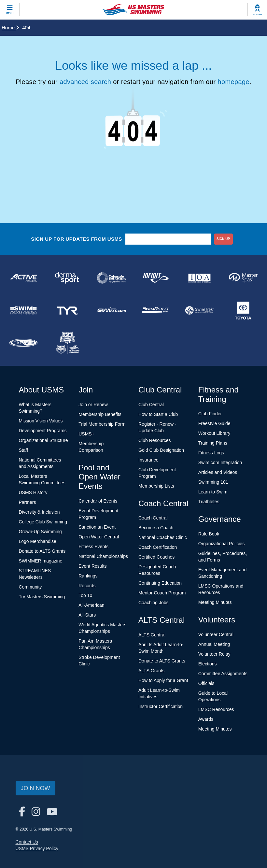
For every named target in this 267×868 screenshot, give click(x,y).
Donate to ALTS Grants (42, 551)
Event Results (92, 566)
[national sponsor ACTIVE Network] (24, 278)
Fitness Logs (211, 453)
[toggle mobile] (10, 10)
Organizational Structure (43, 440)
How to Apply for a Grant (163, 680)
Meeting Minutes (215, 602)
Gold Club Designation (161, 450)
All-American (91, 605)
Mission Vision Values (41, 421)
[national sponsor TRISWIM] (24, 343)
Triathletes (209, 502)
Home (10, 28)
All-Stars (87, 615)
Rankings (88, 576)
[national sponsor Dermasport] (68, 278)
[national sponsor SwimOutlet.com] (155, 310)
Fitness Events (93, 547)
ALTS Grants (151, 671)
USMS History (33, 492)
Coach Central (153, 518)
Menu (10, 13)
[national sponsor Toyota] (243, 310)
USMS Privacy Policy (37, 848)
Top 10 (85, 595)
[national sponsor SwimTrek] (199, 310)
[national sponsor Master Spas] (243, 278)
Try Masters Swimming (42, 597)
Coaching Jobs (154, 603)
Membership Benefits (100, 414)
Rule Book (209, 534)
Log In (258, 14)
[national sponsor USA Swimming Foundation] (68, 343)
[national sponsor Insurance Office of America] (199, 278)
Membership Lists (156, 486)
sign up (223, 239)
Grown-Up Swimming (40, 532)
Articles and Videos (218, 472)
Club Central (151, 405)
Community (30, 587)
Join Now (35, 788)
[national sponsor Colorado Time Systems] (112, 278)
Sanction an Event (97, 527)
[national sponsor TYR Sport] (68, 310)
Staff (24, 450)
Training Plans (213, 443)
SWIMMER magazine (41, 561)
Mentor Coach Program (162, 593)
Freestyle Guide (214, 423)
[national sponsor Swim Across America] (24, 310)
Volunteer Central (216, 634)
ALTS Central (152, 635)
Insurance (148, 460)
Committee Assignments (223, 674)
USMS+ (86, 434)
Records (87, 586)
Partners (28, 502)
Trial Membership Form (102, 424)
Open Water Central (99, 537)
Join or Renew (93, 405)
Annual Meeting (214, 644)
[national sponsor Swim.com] (112, 310)
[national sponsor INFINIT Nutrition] (155, 278)
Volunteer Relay (214, 654)
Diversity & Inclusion (39, 512)
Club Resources (155, 440)
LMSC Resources (216, 709)
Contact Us (27, 842)
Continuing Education (160, 583)
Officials (206, 683)
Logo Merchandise (38, 541)
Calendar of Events (98, 501)
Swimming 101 (213, 482)
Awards (206, 719)
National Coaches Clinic (163, 537)
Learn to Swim (213, 492)
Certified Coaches (156, 557)
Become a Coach (156, 528)
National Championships (103, 556)
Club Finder (210, 414)
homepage (233, 82)
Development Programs (43, 431)
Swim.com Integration (220, 462)
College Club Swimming (43, 522)
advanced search (85, 82)
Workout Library (214, 433)
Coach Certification (158, 547)
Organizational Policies (221, 544)
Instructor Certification (161, 706)
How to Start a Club (158, 414)
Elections (208, 664)
